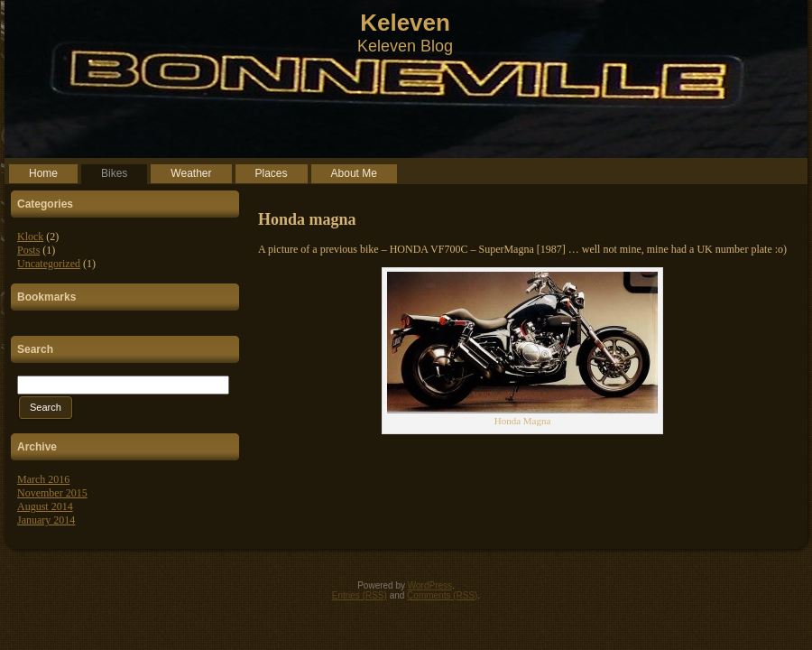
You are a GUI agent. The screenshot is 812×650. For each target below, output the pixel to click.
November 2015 (52, 493)
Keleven (405, 23)
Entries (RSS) (360, 595)
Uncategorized (49, 264)
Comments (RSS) (442, 595)
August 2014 (45, 506)
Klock (30, 237)
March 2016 (43, 479)
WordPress (430, 585)
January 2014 (46, 520)
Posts (28, 250)
